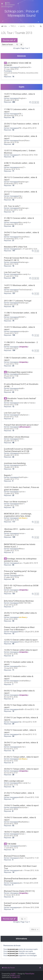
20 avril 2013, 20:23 (11, 809)
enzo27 (22, 167)
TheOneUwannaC (25, 290)
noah (21, 870)
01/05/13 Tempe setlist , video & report (21, 757)
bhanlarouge (23, 182)
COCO (21, 439)
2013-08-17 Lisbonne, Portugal (18, 301)
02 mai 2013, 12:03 (11, 761)
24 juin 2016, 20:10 (30, 128)
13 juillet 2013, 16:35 (11, 520)
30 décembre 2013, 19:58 (13, 184)
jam (20, 249)
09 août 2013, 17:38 (11, 376)
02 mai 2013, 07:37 (11, 773)
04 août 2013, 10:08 (11, 405)
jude (20, 883)
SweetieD (22, 846)
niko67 (21, 504)
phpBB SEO (16, 977)
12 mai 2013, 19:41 (11, 668)
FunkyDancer (24, 415)
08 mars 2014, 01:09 (11, 142)
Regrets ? (8, 475)
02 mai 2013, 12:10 (11, 749)
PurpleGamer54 (25, 67)
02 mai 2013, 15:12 (30, 734)
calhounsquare (25, 427)
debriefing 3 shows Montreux (17, 437)
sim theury (23, 518)
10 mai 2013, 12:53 (11, 683)
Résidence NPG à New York (16, 247)
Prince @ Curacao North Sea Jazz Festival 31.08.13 (19, 259)
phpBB (13, 974)
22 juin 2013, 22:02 (11, 619)
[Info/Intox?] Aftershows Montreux (19, 601)
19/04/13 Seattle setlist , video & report (21, 805)
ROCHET (22, 317)
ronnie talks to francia (27, 403)
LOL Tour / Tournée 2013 (17, 33)
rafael (21, 858)
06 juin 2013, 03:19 (32, 642)
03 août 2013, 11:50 (11, 429)
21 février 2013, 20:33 (12, 895)
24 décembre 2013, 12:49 (13, 210)
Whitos (21, 549)
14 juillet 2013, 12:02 (11, 506)
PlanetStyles (30, 974)
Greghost (22, 98)
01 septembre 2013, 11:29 (13, 239)
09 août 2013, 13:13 (11, 390)
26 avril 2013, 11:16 (11, 785)
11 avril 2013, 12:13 (11, 848)
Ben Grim (22, 666)
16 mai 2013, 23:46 (11, 654)
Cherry (21, 642)
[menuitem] (7, 3)
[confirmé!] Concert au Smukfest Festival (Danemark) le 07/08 (18, 450)
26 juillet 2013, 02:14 (11, 441)
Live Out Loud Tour (12, 272)
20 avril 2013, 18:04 (11, 824)
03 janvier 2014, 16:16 (12, 169)
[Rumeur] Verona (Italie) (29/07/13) (19, 891)
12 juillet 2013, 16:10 (11, 551)
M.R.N (21, 576)
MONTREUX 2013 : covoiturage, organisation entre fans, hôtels (18, 515)
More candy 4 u (24, 222)
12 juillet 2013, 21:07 (11, 535)
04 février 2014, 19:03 (30, 155)
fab (20, 196)
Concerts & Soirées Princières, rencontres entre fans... (21, 74)
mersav (22, 533)
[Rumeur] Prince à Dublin (15, 856)
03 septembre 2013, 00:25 (13, 224)
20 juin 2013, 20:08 (32, 632)
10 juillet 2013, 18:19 (31, 563)
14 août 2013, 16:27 (11, 333)
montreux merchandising (15, 463)
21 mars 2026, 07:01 (11, 69)
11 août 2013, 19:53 (11, 364)
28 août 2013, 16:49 (11, 264)
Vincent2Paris (24, 141)
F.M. (20, 114)
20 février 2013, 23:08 (31, 907)
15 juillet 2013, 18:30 (11, 494)
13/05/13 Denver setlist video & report (21, 650)
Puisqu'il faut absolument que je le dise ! (21, 425)
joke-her (22, 747)
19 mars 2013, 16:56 (31, 870)
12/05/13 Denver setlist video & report (21, 640)
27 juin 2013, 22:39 (11, 605)
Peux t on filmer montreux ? (16, 502)
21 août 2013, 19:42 (11, 276)
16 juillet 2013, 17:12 (11, 479)
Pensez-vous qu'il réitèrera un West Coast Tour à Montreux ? (19, 628)
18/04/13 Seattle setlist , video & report (21, 832)
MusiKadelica (24, 374)
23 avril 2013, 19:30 (32, 797)
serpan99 (22, 465)
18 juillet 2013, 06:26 (11, 467)
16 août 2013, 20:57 (11, 319)
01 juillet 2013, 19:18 (11, 577)
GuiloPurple (23, 477)
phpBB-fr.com (15, 975)
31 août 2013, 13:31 (30, 249)
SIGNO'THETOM (25, 603)
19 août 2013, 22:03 (11, 292)
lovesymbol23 (24, 453)
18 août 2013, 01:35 (11, 305)
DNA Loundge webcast (14, 781)
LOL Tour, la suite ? (12, 206)
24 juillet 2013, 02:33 (11, 455)
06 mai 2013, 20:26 (11, 697)
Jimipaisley (23, 347)
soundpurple (23, 331)
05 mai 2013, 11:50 (32, 709)
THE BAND (12, 844)
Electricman (23, 808)
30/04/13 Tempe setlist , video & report (21, 769)
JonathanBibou (24, 681)
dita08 (21, 388)
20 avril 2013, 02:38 (11, 836)
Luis (20, 563)
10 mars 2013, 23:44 (31, 883)
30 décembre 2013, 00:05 (13, 198)
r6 (20, 155)
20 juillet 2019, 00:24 (11, 100)
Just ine (22, 492)
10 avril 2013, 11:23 (32, 858)
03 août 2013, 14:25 (11, 417)
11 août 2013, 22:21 (11, 349)
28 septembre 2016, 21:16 (13, 116)
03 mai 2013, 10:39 (30, 722)
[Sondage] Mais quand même (20, 372)
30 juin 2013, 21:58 (11, 592)
